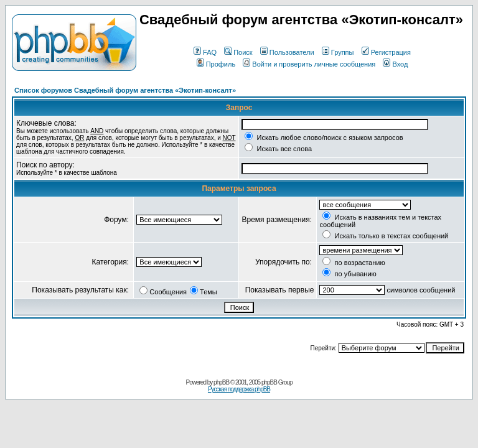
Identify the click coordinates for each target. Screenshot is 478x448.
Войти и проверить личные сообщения (309, 64)
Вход (395, 64)
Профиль (216, 64)
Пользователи (287, 52)
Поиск (238, 52)
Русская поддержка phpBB (239, 389)
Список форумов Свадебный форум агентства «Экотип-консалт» (125, 90)
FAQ (205, 52)
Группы (338, 52)
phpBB (221, 382)
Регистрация (386, 52)
